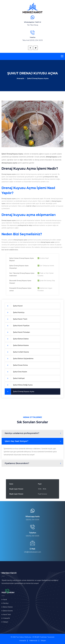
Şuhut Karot (14, 306)
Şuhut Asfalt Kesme (17, 352)
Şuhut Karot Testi (16, 319)
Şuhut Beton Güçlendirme (19, 359)
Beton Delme (8, 607)
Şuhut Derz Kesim (16, 372)
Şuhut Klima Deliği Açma (19, 385)
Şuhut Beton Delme (17, 339)
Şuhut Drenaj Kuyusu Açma (19, 392)
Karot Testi (7, 615)
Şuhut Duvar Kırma (16, 365)
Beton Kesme (8, 611)
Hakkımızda (33, 641)
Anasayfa (20, 78)
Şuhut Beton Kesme (17, 345)
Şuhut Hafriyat (15, 378)
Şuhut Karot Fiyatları (17, 326)
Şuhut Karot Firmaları (17, 332)
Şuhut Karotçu (15, 312)
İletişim (6, 622)
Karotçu (6, 603)
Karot (5, 600)
